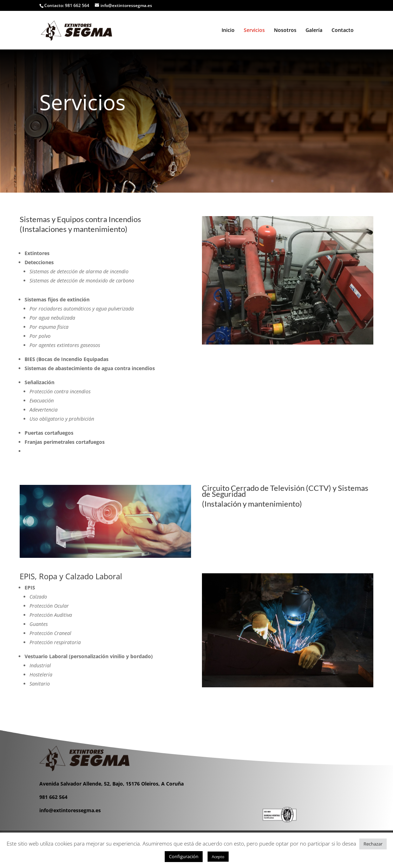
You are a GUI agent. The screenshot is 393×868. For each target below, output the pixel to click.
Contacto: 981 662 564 (67, 5)
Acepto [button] (218, 857)
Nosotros (285, 31)
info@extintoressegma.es (70, 810)
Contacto (343, 31)
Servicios (254, 31)
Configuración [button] (184, 856)
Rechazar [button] (373, 844)
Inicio (228, 31)
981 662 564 (53, 797)
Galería (314, 31)
